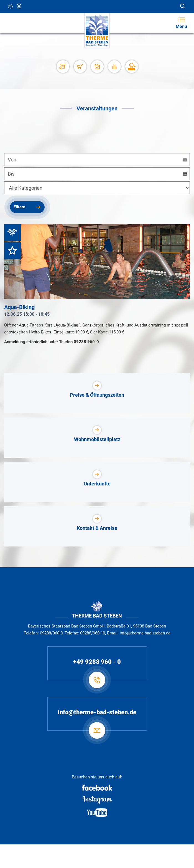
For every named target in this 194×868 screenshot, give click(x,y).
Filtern (19, 207)
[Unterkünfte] (97, 482)
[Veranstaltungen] (97, 67)
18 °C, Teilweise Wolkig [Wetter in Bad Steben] (11, 6)
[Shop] (80, 67)
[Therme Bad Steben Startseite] (97, 30)
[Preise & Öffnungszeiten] (97, 393)
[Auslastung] (114, 67)
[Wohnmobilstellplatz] (97, 438)
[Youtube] (97, 813)
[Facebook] (97, 788)
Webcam (19, 6)
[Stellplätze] (63, 67)
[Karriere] (131, 67)
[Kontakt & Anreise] (97, 526)
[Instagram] (97, 800)
